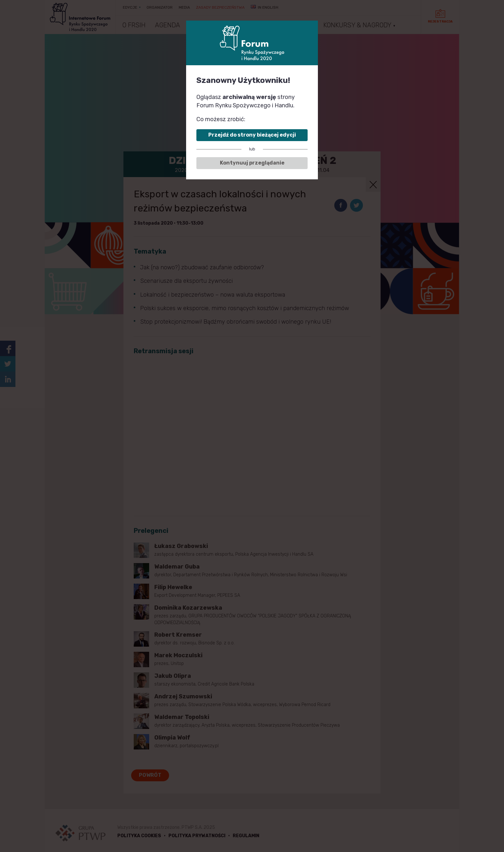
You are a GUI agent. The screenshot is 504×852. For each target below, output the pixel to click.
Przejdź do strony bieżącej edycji (252, 135)
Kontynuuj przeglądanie (252, 163)
